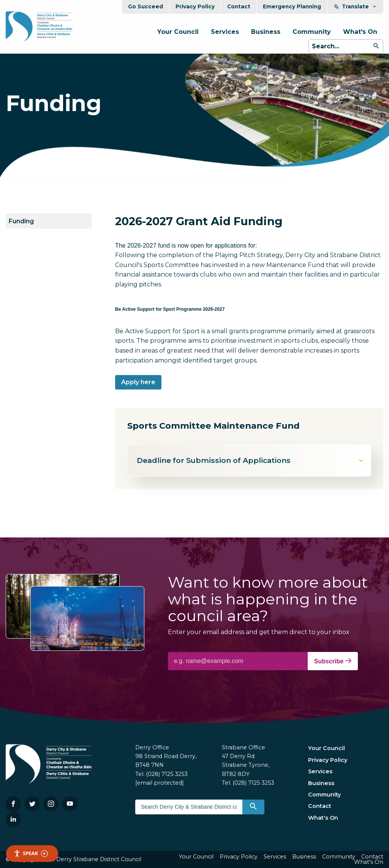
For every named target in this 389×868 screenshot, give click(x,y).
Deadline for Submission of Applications (251, 460)
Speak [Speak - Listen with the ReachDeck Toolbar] (31, 853)
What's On (360, 32)
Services (225, 32)
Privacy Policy (195, 6)
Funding (21, 221)
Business (266, 32)
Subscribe (333, 661)
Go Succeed (145, 6)
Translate (355, 6)
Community (312, 32)
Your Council (178, 32)
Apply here (138, 382)
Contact (239, 6)
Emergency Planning (292, 6)
